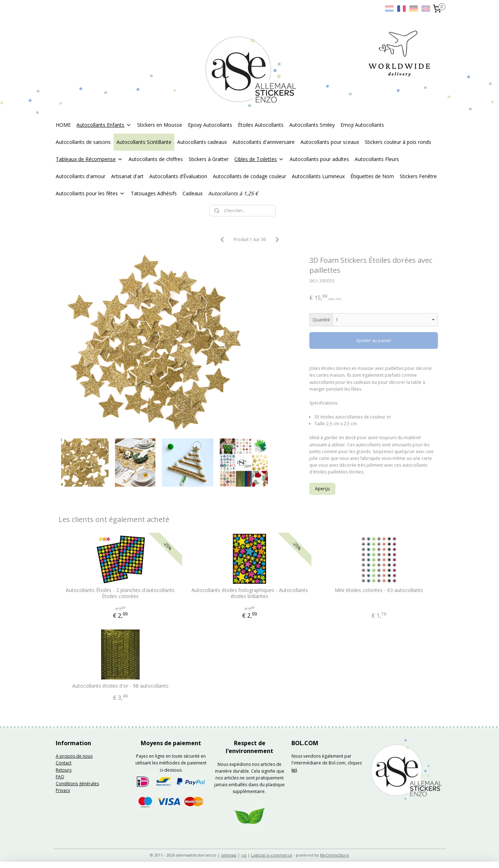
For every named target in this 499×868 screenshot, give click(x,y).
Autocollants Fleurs (377, 159)
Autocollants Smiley (312, 125)
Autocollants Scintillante (144, 142)
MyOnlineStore (335, 855)
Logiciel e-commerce (272, 855)
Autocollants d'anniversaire (264, 142)
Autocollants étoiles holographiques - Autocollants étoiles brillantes (249, 593)
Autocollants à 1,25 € (233, 193)
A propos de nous (74, 756)
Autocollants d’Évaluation (178, 176)
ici (294, 770)
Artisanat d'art (127, 176)
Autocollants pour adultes (319, 159)
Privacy (63, 790)
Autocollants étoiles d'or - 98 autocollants (120, 686)
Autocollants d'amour (81, 176)
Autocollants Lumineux (318, 176)
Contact (64, 763)
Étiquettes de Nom (372, 176)
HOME (63, 125)
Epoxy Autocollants (210, 125)
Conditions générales (77, 784)
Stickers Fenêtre (418, 176)
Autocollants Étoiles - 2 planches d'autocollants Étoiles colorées (120, 593)
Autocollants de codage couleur (249, 176)
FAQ (60, 777)
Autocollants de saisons (83, 142)
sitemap (229, 855)
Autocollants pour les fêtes (90, 193)
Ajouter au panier (374, 340)
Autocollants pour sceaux (330, 142)
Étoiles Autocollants (261, 125)
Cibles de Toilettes (259, 159)
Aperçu (322, 489)
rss (244, 855)
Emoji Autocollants (362, 125)
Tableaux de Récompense (89, 159)
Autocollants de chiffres (156, 159)
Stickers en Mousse (160, 125)
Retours (64, 770)
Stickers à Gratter (209, 159)
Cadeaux (193, 193)
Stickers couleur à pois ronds (398, 142)
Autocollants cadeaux (202, 142)
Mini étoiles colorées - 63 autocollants (379, 590)
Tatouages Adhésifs (154, 193)
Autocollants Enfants (104, 125)
